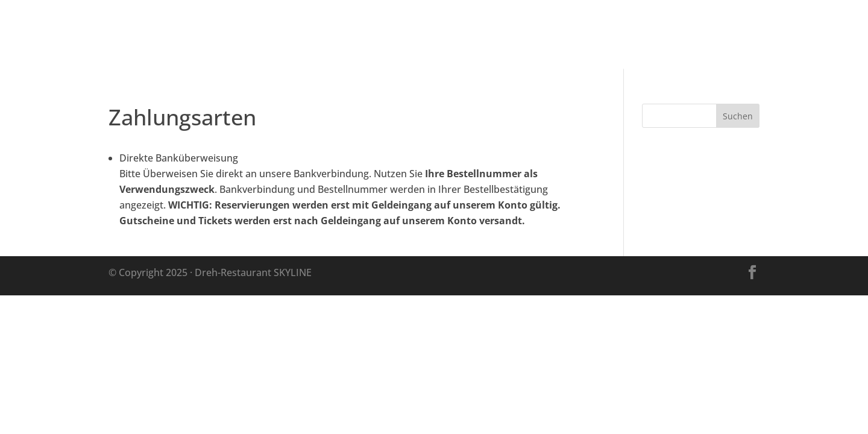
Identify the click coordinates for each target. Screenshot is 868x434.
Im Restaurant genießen (686, 36)
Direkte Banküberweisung (179, 158)
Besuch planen (567, 36)
